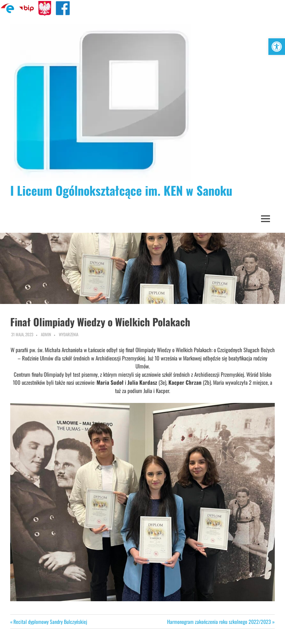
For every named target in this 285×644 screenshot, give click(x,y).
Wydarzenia (69, 334)
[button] (277, 47)
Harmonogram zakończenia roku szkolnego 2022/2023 (219, 622)
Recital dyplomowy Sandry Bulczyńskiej (50, 622)
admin (46, 334)
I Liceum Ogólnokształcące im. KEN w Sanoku (121, 190)
